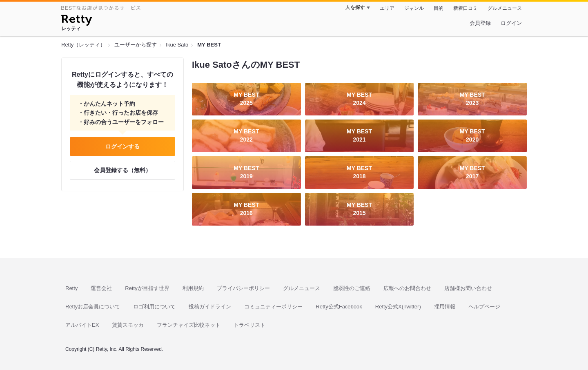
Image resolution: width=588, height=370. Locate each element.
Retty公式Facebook (339, 307)
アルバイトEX (82, 325)
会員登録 (480, 23)
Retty (71, 288)
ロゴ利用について (154, 307)
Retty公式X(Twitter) (398, 307)
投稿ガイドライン (210, 307)
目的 (439, 8)
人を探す (355, 7)
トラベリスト (249, 325)
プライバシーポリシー (243, 288)
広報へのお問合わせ (407, 288)
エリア (387, 8)
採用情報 (445, 307)
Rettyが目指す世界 (147, 288)
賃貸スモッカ (128, 325)
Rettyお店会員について (93, 307)
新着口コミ (465, 8)
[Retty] (77, 21)
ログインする (122, 146)
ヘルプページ (484, 307)
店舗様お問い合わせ (468, 288)
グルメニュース (505, 8)
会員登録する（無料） (122, 170)
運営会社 (101, 288)
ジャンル (414, 8)
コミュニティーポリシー (273, 307)
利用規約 (193, 288)
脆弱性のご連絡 (352, 288)
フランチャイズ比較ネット (189, 325)
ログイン (511, 23)
